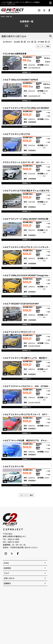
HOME (3, 16)
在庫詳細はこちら (27, 72)
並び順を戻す (7, 42)
